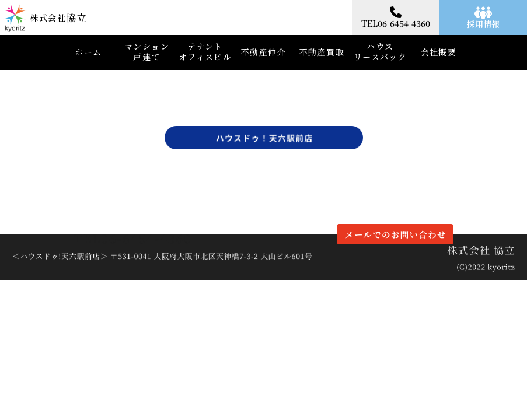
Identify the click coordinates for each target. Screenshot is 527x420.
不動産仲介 (263, 52)
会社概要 (439, 52)
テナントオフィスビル (205, 51)
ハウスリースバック (380, 51)
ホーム (88, 52)
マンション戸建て (147, 51)
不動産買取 (322, 52)
